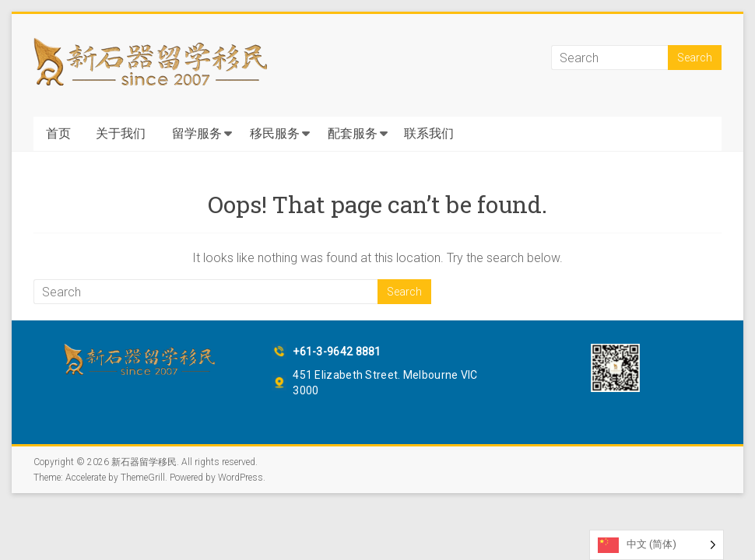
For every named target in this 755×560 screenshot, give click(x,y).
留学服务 (197, 133)
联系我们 (429, 133)
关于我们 (121, 133)
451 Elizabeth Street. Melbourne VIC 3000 (385, 383)
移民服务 (275, 133)
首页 (58, 133)
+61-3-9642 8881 (337, 352)
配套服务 (353, 133)
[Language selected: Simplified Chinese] (657, 545)
